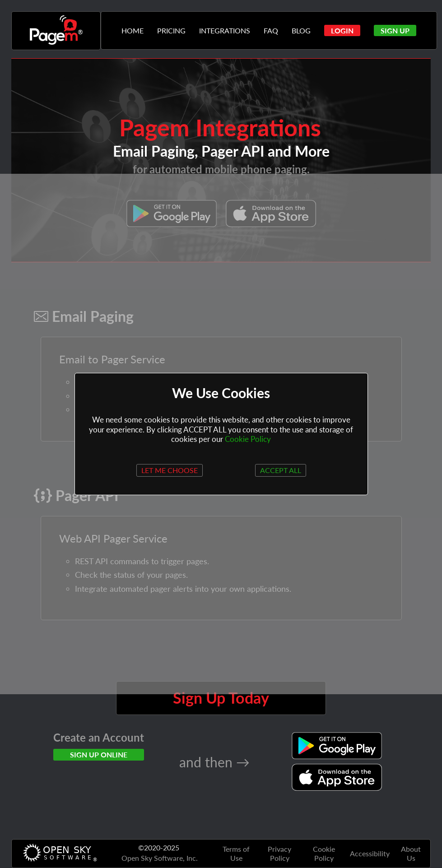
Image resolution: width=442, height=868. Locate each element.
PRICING (171, 30)
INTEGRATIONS (225, 30)
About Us (411, 853)
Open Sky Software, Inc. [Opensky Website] (160, 858)
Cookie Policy (324, 853)
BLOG (301, 30)
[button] (342, 31)
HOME (133, 30)
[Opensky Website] (59, 854)
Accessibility (370, 853)
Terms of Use (236, 853)
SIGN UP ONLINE (99, 754)
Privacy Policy (279, 853)
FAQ (271, 30)
